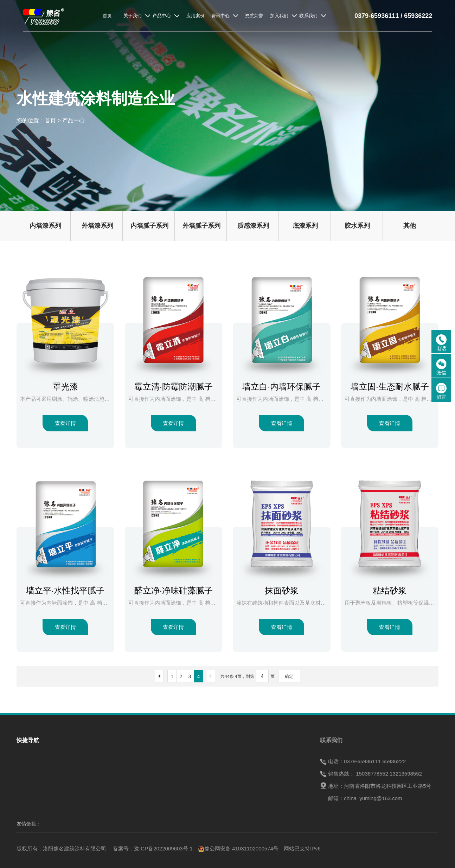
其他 (410, 226)
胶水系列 (357, 226)
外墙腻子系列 (201, 226)
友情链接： (29, 824)
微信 (441, 367)
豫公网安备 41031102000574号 (238, 848)
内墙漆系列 (45, 226)
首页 (50, 120)
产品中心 (73, 120)
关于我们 (27, 772)
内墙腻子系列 (149, 226)
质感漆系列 (253, 226)
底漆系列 (305, 226)
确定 (289, 676)
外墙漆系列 (97, 226)
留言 (441, 391)
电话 (441, 343)
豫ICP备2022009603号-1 (163, 848)
